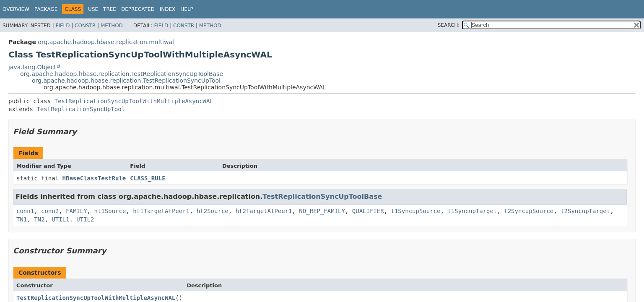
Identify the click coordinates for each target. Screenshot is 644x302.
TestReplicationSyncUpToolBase (322, 197)
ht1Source (110, 211)
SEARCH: (449, 25)
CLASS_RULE (148, 178)
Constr (85, 26)
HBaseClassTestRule (94, 178)
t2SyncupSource (529, 211)
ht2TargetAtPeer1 (264, 211)
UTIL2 (85, 219)
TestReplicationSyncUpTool (81, 109)
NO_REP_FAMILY (322, 211)
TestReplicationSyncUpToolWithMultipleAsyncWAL (134, 101)
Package (46, 9)
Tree (110, 9)
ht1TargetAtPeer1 (161, 211)
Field (62, 26)
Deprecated (138, 9)
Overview (16, 9)
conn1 (25, 211)
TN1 (22, 219)
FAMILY (77, 211)
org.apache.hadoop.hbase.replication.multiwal (106, 42)
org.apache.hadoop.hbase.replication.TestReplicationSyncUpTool (126, 81)
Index (168, 9)
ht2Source (213, 211)
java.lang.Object (32, 67)
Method (112, 26)
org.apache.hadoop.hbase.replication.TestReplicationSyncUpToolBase (122, 74)
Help (187, 9)
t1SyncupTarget (472, 211)
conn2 (50, 211)
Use (93, 9)
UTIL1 (60, 219)
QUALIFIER (368, 211)
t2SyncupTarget (585, 211)
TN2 (39, 219)
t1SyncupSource (416, 211)
